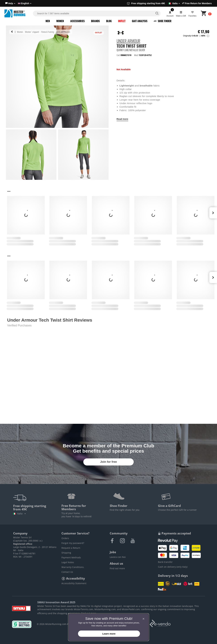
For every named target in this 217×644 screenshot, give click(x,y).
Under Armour (128, 41)
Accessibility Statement (74, 583)
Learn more (109, 634)
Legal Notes (68, 562)
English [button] (25, 3)
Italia (19, 514)
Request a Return (71, 548)
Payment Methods (71, 557)
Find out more (117, 568)
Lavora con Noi (118, 557)
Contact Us (67, 572)
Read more (122, 119)
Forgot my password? (73, 543)
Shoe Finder (163, 21)
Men (48, 21)
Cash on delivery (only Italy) (173, 567)
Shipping (66, 553)
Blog (109, 21)
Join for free (108, 462)
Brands (95, 21)
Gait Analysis (140, 21)
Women (60, 21)
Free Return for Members (197, 3)
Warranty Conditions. (73, 567)
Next (213, 213)
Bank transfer (165, 562)
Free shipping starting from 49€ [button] (153, 3)
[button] (10, 3)
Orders (65, 538)
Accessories (77, 21)
